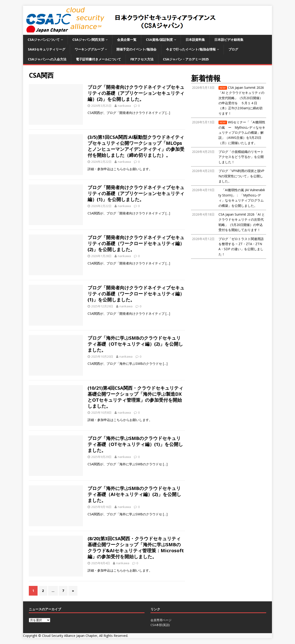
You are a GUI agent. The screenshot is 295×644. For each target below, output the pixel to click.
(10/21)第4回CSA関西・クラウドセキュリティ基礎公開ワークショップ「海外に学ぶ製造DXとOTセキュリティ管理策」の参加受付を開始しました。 (135, 397)
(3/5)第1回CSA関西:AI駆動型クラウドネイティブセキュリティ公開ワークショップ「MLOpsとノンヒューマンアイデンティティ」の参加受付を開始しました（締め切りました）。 (136, 146)
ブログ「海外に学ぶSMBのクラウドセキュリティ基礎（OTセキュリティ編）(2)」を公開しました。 (135, 344)
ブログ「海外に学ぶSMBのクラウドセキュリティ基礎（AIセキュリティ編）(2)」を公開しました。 (134, 494)
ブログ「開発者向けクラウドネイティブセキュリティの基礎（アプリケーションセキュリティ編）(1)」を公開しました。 (136, 193)
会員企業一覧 (127, 40)
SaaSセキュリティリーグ (47, 49)
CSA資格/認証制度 (159, 40)
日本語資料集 (195, 40)
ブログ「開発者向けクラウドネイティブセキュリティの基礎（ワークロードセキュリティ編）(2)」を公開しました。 (136, 243)
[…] (168, 113)
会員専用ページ (161, 620)
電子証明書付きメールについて (98, 59)
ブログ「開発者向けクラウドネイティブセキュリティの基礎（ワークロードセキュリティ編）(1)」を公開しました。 (136, 294)
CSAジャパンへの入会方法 (47, 59)
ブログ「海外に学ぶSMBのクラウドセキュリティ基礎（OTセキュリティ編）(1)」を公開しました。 (135, 444)
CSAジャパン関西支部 (88, 40)
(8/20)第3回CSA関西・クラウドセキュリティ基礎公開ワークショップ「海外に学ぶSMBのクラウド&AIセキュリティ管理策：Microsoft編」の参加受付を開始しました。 (136, 548)
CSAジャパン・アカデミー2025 (186, 59)
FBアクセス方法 (142, 59)
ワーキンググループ (89, 49)
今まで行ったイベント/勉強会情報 (191, 49)
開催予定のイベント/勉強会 (136, 49)
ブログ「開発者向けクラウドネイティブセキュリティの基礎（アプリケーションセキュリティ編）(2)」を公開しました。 (136, 93)
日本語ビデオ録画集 (229, 40)
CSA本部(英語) (160, 625)
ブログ (233, 49)
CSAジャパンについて (44, 40)
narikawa (124, 106)
